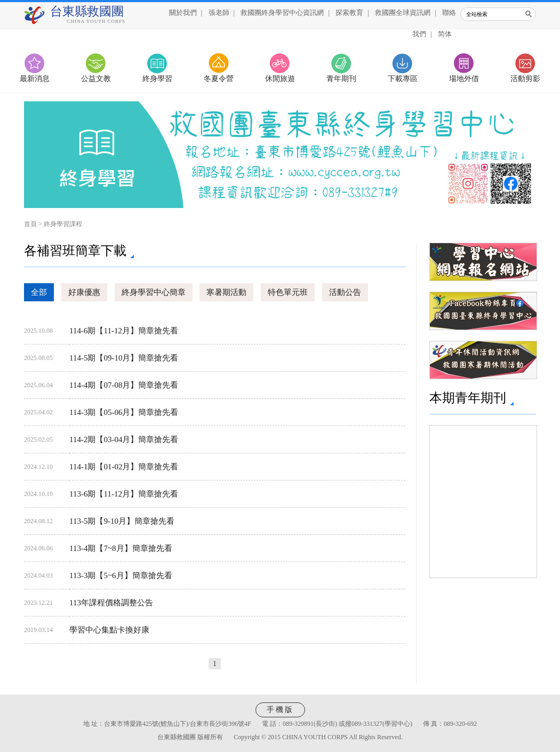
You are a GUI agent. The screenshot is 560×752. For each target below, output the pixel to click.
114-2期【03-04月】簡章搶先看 (124, 439)
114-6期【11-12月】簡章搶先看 (124, 331)
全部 (39, 292)
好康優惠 (84, 292)
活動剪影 (525, 79)
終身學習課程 (63, 224)
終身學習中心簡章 (154, 292)
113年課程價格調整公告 (111, 603)
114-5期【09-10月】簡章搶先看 (124, 358)
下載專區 (403, 79)
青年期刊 (341, 79)
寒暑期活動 (226, 292)
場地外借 (464, 79)
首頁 (30, 224)
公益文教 (96, 79)
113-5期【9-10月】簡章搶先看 (122, 521)
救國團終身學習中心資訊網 (282, 13)
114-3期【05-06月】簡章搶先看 (124, 412)
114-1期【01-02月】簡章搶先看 (124, 467)
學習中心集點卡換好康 (109, 630)
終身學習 (157, 79)
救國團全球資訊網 (403, 13)
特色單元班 (288, 292)
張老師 (219, 13)
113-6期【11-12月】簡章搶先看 (124, 494)
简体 (445, 34)
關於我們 (183, 13)
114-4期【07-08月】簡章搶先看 (124, 385)
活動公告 (345, 292)
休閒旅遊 (280, 79)
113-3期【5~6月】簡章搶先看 (121, 575)
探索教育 (349, 13)
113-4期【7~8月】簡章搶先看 (121, 548)
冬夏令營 (219, 79)
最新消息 (35, 79)
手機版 (280, 710)
